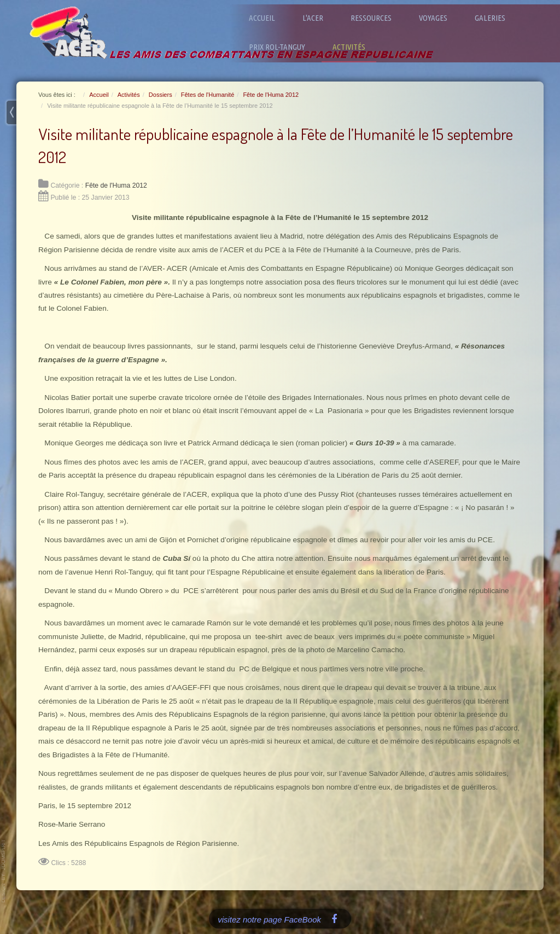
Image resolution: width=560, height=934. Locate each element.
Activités (349, 47)
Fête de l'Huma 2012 (116, 185)
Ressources (371, 18)
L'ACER (313, 18)
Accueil (262, 18)
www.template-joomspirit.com (4, 871)
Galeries (490, 18)
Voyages (433, 18)
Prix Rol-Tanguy (277, 47)
